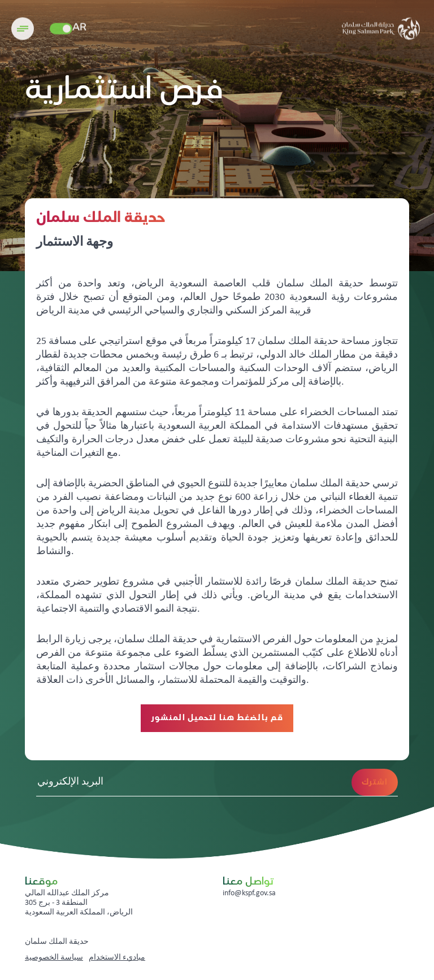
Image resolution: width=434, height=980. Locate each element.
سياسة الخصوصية (54, 958)
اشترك (375, 782)
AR (79, 32)
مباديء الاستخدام (117, 958)
